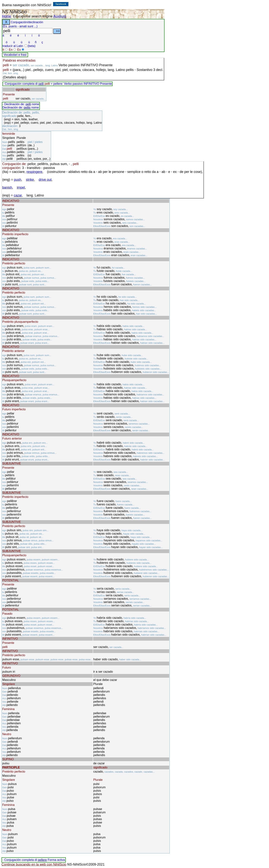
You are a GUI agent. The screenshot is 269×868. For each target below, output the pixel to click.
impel (21, 187)
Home (7, 16)
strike (30, 180)
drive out (45, 180)
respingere (34, 172)
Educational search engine (33, 16)
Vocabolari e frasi (15, 55)
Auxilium (60, 16)
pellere (42, 860)
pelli (41, 84)
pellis (27, 107)
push (18, 180)
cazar (18, 195)
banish (7, 187)
